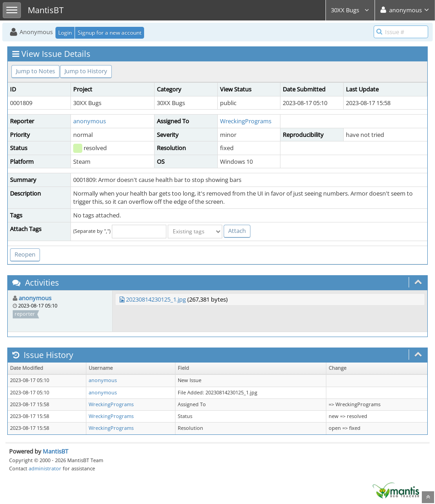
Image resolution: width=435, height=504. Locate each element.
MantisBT (55, 451)
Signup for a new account (110, 33)
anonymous (90, 121)
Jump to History (86, 71)
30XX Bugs (350, 10)
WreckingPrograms (246, 121)
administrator (45, 468)
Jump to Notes (35, 71)
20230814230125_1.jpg (156, 299)
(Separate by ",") (92, 231)
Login (65, 33)
